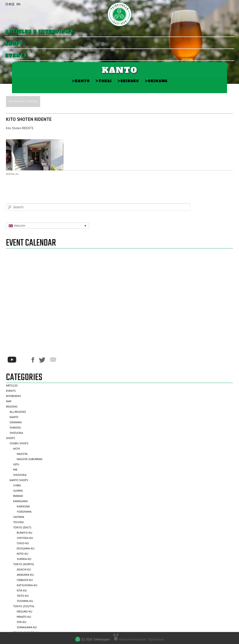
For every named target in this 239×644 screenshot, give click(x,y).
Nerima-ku (12, 174)
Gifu (16, 464)
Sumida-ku (24, 559)
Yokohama (24, 512)
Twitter (42, 360)
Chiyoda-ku (25, 538)
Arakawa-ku (25, 575)
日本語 (10, 4)
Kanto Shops (19, 480)
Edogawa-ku (26, 548)
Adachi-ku (24, 569)
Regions (12, 406)
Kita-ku (22, 590)
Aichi (16, 448)
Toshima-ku (25, 601)
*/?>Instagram (24, 360)
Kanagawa (20, 501)
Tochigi (18, 522)
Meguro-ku (24, 611)
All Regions (18, 412)
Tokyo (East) (22, 527)
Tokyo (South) (24, 606)
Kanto (81, 81)
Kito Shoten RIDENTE (29, 119)
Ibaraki (18, 496)
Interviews (14, 396)
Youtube (12, 360)
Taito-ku (23, 596)
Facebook (33, 360)
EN (18, 4)
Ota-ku (22, 622)
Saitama (19, 517)
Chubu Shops (19, 443)
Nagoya (22, 454)
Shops (14, 44)
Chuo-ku (23, 543)
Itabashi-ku (25, 580)
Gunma (18, 491)
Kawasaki (23, 506)
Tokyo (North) (24, 564)
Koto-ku (22, 554)
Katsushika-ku (27, 585)
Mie (15, 470)
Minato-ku (24, 617)
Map (9, 401)
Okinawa (156, 81)
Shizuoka (16, 433)
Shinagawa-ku (27, 627)
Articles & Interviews (39, 32)
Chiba (17, 485)
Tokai (103, 81)
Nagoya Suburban (30, 459)
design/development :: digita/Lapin (138, 639)
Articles (12, 385)
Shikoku (128, 81)
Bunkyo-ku (24, 533)
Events (16, 56)
